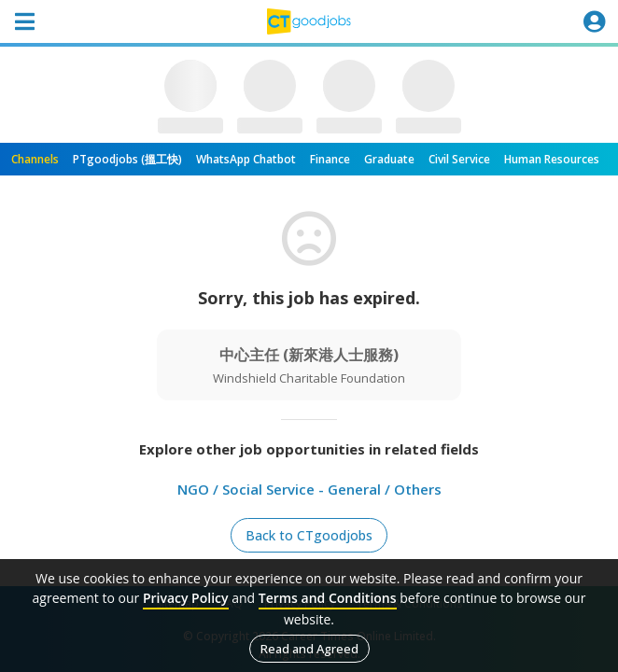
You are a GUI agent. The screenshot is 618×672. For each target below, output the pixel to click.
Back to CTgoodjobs (309, 535)
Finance (330, 159)
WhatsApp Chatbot (246, 159)
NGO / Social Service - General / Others (309, 489)
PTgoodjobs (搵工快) (127, 159)
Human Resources (552, 159)
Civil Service (459, 159)
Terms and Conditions (328, 598)
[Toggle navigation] (24, 21)
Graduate (389, 159)
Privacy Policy (186, 598)
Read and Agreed (309, 649)
